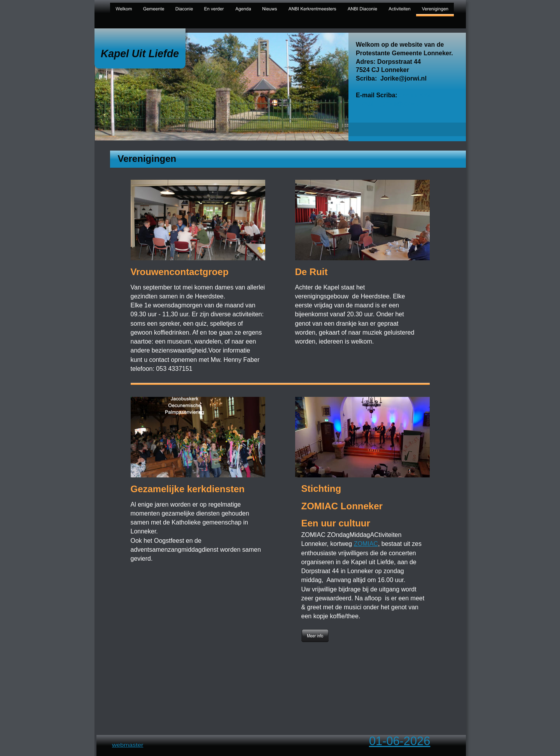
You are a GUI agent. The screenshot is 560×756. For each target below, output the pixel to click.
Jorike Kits (415, 95)
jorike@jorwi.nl (402, 103)
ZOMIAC (366, 544)
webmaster (128, 745)
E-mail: (366, 103)
